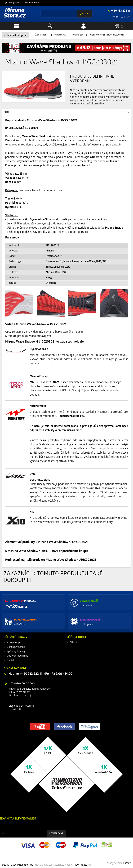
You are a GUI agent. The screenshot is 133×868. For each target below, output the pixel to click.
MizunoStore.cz (33, 3)
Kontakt (11, 660)
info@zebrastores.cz (110, 97)
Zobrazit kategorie (17, 35)
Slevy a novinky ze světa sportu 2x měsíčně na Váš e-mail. (30, 825)
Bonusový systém (16, 647)
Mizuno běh (78, 35)
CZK (123, 17)
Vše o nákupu (14, 643)
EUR (129, 17)
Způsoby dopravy (16, 651)
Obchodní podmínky (17, 656)
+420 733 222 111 (121, 11)
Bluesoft (127, 863)
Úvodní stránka (42, 35)
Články (73, 643)
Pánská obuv (60, 35)
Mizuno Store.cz (15, 13)
